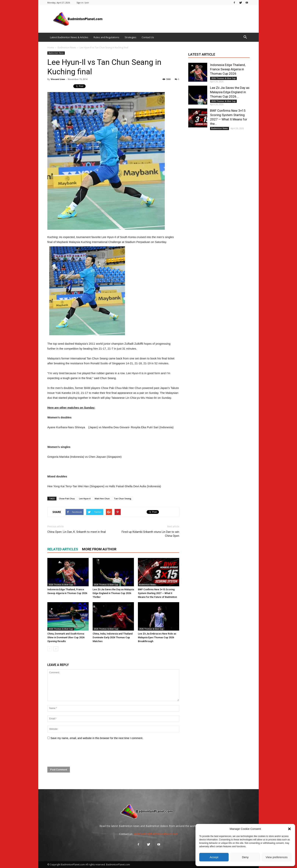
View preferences (277, 857)
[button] (289, 829)
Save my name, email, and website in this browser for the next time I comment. (97, 738)
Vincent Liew (58, 79)
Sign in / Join (83, 3)
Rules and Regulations (106, 37)
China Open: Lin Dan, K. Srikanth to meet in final (77, 532)
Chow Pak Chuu (67, 498)
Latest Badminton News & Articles (69, 37)
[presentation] (76, 753)
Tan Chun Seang (123, 498)
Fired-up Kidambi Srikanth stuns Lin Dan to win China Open (150, 534)
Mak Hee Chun (102, 498)
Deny (245, 857)
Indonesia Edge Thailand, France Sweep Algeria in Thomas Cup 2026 (228, 69)
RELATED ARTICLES (63, 549)
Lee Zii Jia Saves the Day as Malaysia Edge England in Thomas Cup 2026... (230, 92)
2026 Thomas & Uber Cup (61, 585)
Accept (214, 857)
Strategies (131, 37)
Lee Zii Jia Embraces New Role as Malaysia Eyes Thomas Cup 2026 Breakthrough (157, 637)
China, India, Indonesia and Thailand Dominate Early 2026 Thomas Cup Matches (113, 637)
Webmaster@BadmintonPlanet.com (156, 834)
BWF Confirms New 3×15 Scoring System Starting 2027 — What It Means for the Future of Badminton (157, 593)
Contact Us (148, 37)
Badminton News (56, 53)
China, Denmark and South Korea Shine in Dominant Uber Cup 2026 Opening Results (66, 637)
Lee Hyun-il (85, 498)
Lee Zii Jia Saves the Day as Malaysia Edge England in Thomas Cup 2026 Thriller (113, 593)
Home (51, 48)
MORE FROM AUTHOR (99, 549)
